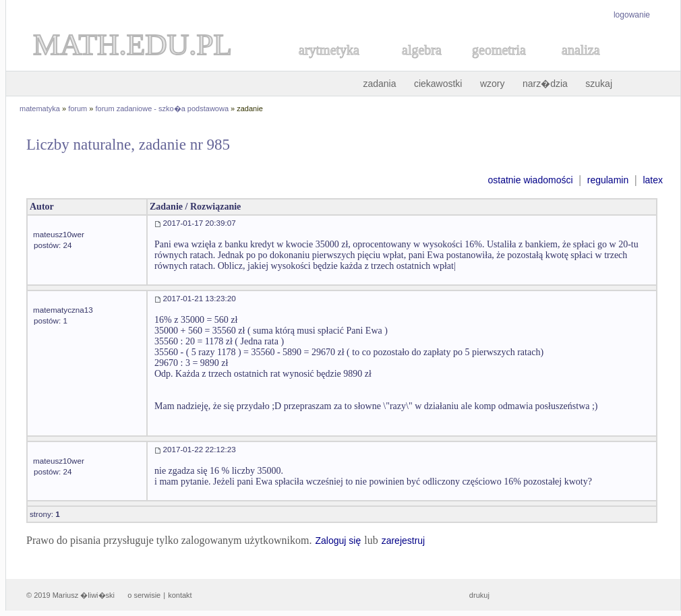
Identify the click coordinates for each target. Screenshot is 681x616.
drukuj (479, 595)
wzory (493, 84)
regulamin (608, 180)
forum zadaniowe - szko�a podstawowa (162, 109)
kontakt (180, 595)
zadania (379, 84)
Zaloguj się (338, 541)
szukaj (599, 84)
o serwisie (144, 595)
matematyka (40, 109)
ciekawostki (438, 84)
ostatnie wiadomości (530, 180)
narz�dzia (545, 84)
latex (653, 180)
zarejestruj (404, 541)
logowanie (632, 15)
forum (78, 109)
